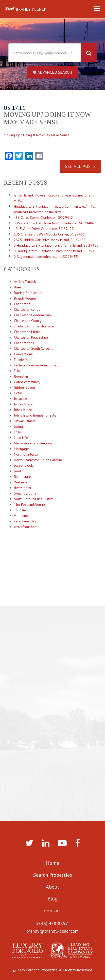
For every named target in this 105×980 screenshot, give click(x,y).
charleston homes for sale (34, 326)
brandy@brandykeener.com (52, 931)
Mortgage (21, 449)
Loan (17, 432)
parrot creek (23, 465)
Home (52, 863)
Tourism (20, 510)
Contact (53, 911)
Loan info (21, 438)
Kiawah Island (24, 421)
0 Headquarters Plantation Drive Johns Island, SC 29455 (56, 245)
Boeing (19, 287)
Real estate (22, 477)
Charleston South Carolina (34, 348)
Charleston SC (25, 343)
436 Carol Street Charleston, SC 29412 (43, 218)
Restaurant (22, 482)
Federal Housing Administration (38, 365)
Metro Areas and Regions (33, 443)
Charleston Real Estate (31, 337)
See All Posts (80, 166)
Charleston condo (27, 309)
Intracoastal (23, 399)
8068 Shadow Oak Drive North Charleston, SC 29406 (54, 223)
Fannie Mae (23, 360)
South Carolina (25, 493)
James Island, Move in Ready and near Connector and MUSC (54, 198)
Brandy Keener (25, 298)
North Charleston (27, 454)
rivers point (23, 488)
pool (17, 471)
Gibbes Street (24, 387)
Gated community (27, 382)
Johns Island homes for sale (35, 415)
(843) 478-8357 (52, 923)
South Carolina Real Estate (34, 499)
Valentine (21, 516)
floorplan (21, 376)
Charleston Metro (27, 332)
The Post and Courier (30, 504)
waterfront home (27, 527)
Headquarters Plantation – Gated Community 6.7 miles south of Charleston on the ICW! (55, 209)
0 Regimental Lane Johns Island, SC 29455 (46, 257)
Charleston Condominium (33, 315)
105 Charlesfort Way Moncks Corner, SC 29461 (49, 234)
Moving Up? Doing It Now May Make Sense (37, 135)
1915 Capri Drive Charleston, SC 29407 (44, 229)
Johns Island (23, 410)
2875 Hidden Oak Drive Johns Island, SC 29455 (50, 240)
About (53, 887)
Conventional (24, 354)
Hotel (18, 393)
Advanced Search (52, 72)
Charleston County (28, 321)
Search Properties (53, 875)
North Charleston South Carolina (38, 460)
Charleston (22, 304)
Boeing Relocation (28, 293)
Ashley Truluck (25, 282)
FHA (17, 371)
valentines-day (25, 521)
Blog (52, 899)
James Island (24, 404)
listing (18, 426)
